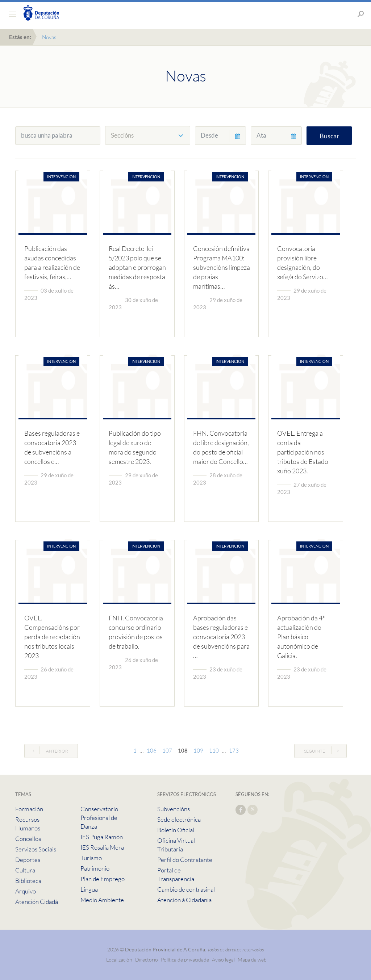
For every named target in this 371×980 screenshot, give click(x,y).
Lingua (89, 889)
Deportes (28, 860)
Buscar (329, 136)
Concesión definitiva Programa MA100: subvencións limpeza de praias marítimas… (222, 267)
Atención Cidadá (37, 902)
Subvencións (174, 809)
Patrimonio (95, 868)
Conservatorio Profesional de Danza (99, 818)
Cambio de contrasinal (186, 889)
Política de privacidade (185, 960)
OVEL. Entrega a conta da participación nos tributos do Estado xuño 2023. (303, 452)
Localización (119, 960)
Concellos (28, 839)
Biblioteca (28, 881)
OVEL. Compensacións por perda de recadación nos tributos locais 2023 (52, 637)
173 (234, 751)
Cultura (25, 870)
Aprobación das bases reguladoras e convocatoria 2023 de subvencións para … (221, 637)
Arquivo (26, 891)
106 (152, 751)
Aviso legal (223, 960)
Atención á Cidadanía (184, 900)
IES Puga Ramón (102, 837)
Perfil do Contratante (185, 860)
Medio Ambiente (102, 900)
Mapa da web (252, 960)
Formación (29, 809)
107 (167, 751)
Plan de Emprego (103, 879)
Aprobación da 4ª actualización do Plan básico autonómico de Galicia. (301, 637)
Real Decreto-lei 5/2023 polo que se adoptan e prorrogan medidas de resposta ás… (137, 267)
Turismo (91, 858)
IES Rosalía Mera (102, 847)
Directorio (147, 960)
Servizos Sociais (36, 849)
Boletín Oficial (176, 830)
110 (214, 751)
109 (198, 751)
